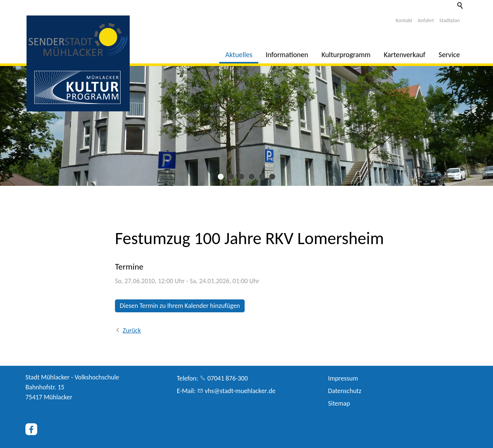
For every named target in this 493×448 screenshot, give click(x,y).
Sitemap (339, 403)
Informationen (287, 55)
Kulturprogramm (346, 55)
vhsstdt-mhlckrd (240, 391)
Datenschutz (345, 391)
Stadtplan (450, 20)
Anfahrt (426, 20)
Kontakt (404, 20)
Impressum (343, 378)
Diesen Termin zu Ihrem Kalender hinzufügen (180, 306)
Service (449, 55)
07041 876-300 (228, 378)
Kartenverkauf (405, 55)
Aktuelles (239, 55)
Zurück (132, 330)
